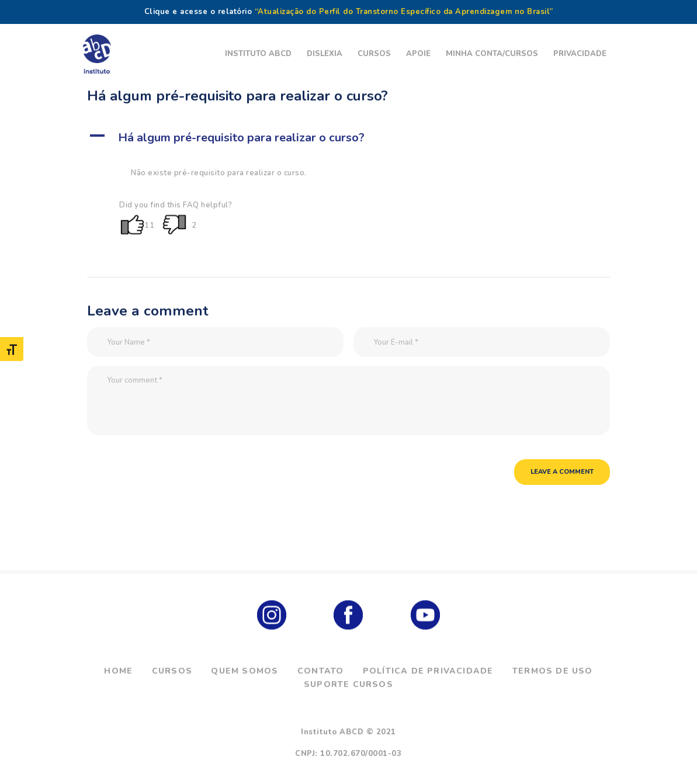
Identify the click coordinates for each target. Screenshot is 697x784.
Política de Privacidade (428, 671)
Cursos (172, 671)
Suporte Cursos (348, 684)
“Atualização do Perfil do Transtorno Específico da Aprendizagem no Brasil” (404, 12)
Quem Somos (245, 671)
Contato (320, 671)
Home (118, 671)
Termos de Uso (553, 671)
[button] (348, 138)
